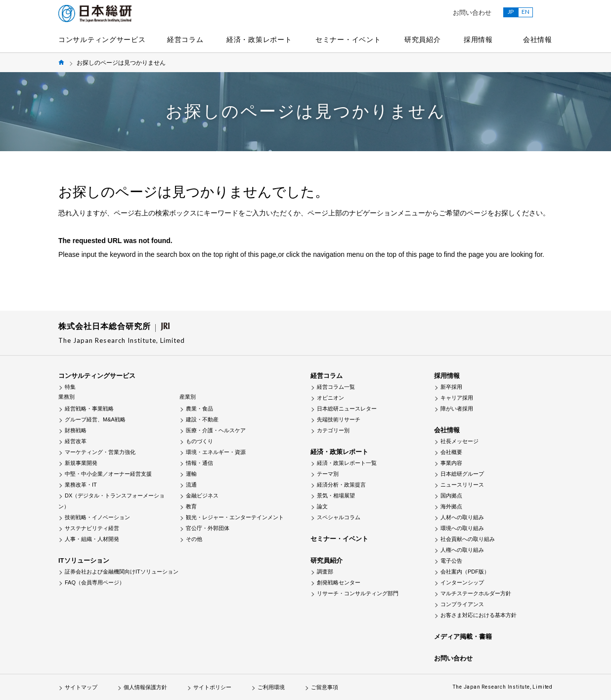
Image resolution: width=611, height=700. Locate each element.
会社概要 (451, 452)
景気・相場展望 (336, 495)
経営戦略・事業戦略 (89, 409)
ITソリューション (84, 560)
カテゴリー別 (333, 430)
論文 (322, 506)
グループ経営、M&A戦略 (95, 419)
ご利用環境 (271, 687)
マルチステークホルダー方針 (476, 593)
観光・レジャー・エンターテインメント (235, 517)
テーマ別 (328, 474)
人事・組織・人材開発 (92, 539)
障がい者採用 (457, 409)
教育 (191, 506)
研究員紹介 (423, 40)
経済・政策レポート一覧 (347, 463)
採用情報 (478, 40)
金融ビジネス (202, 495)
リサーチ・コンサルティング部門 (358, 593)
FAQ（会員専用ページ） (95, 582)
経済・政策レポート (259, 40)
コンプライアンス (462, 604)
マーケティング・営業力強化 (100, 452)
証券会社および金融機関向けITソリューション (122, 572)
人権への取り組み (462, 550)
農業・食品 (199, 409)
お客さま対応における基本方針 (479, 615)
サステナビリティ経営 (92, 528)
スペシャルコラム (339, 517)
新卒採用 (451, 387)
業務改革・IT (81, 485)
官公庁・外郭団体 (208, 528)
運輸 (191, 474)
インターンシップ (462, 582)
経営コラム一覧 (336, 387)
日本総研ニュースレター (347, 409)
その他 (194, 539)
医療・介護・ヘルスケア (216, 430)
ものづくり (199, 441)
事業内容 (451, 463)
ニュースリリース (462, 485)
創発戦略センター (339, 582)
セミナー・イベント (348, 40)
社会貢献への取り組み (468, 539)
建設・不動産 (202, 419)
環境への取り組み (462, 528)
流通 (191, 485)
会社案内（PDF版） (465, 572)
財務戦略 (76, 430)
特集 (70, 387)
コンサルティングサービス (102, 40)
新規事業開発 (81, 463)
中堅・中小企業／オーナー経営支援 (108, 474)
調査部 (325, 572)
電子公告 (451, 561)
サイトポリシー (212, 687)
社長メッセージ (459, 441)
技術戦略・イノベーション (97, 517)
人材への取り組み (462, 517)
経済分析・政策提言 (341, 485)
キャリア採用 (457, 398)
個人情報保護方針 (145, 687)
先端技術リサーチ (339, 419)
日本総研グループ (462, 474)
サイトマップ (81, 687)
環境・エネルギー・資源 (216, 452)
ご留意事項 (325, 687)
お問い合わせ (472, 13)
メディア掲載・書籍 (463, 637)
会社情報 (538, 40)
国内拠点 (451, 495)
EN (525, 12)
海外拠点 (451, 506)
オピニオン (330, 398)
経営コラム (185, 40)
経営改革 (76, 441)
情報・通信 (199, 463)
